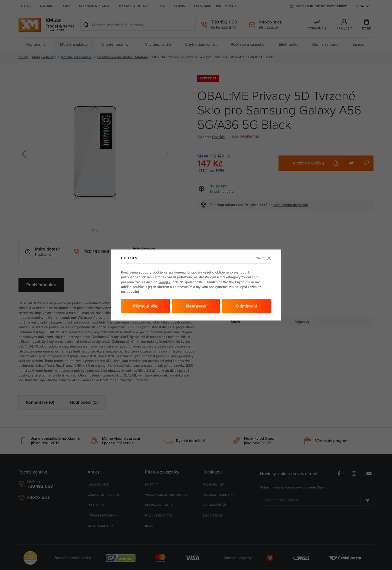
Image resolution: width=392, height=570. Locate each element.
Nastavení (196, 306)
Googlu (164, 282)
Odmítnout (247, 306)
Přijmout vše (145, 306)
